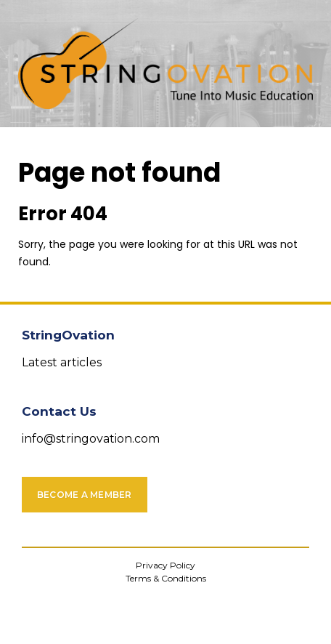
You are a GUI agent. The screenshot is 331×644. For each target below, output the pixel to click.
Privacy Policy (165, 565)
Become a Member (85, 495)
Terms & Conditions (166, 578)
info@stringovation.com (91, 439)
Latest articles (62, 362)
